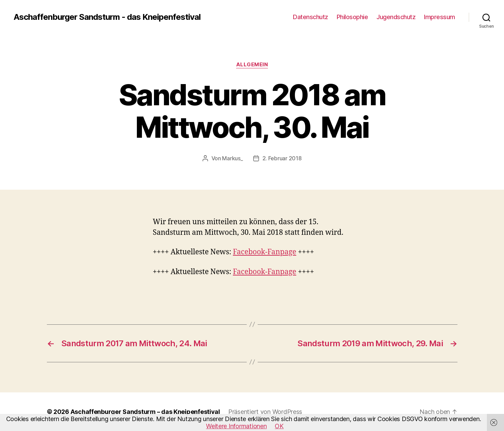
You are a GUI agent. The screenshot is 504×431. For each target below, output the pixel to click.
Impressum (440, 17)
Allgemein (252, 65)
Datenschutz (311, 17)
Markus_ (232, 158)
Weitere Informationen (236, 426)
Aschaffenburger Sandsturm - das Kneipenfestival (107, 17)
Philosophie (352, 17)
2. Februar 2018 (282, 158)
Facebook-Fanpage (265, 252)
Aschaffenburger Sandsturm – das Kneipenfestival (145, 412)
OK (279, 426)
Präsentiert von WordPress (265, 412)
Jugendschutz (396, 17)
